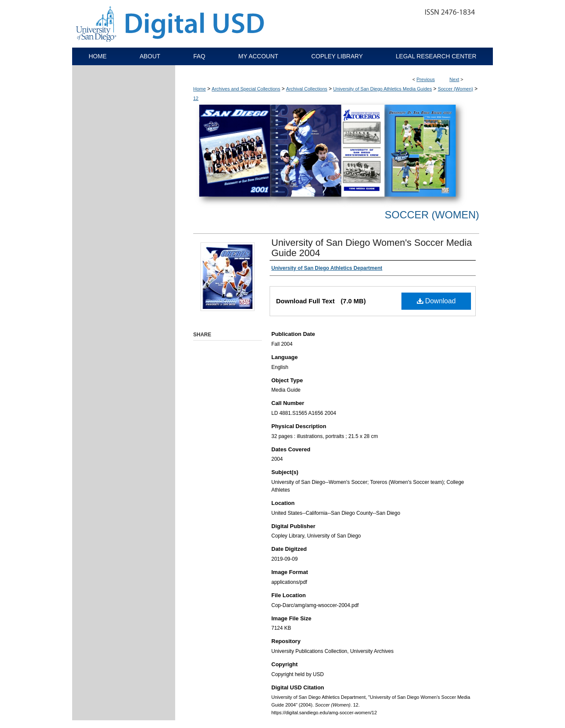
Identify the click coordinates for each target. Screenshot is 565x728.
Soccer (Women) (456, 89)
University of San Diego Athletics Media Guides (383, 89)
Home (199, 89)
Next (454, 79)
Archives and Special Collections (246, 89)
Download (436, 301)
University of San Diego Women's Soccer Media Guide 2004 (372, 248)
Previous (426, 79)
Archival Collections (307, 89)
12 (196, 98)
